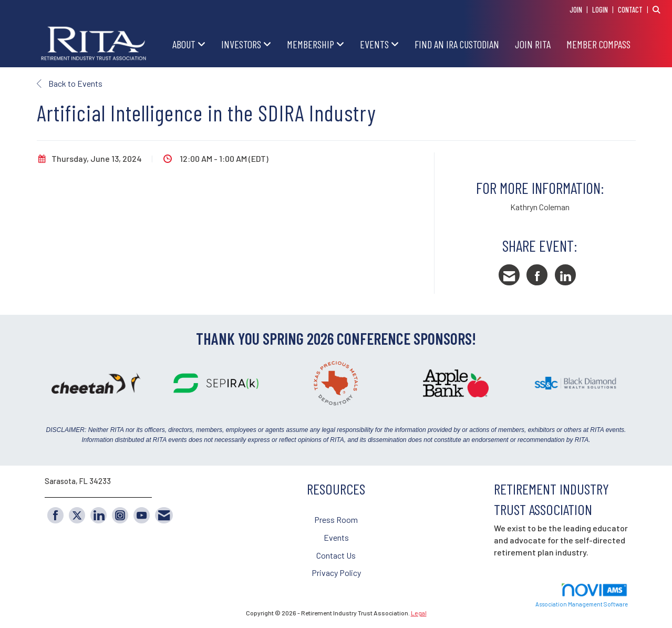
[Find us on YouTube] (142, 515)
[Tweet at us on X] (77, 515)
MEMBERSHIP (312, 44)
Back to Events (70, 83)
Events (336, 537)
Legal (419, 613)
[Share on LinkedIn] (565, 275)
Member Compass (598, 44)
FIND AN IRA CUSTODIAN (457, 44)
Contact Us (336, 555)
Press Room (336, 519)
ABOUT (185, 44)
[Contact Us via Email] (164, 515)
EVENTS (375, 44)
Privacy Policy (336, 573)
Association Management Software (582, 595)
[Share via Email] (509, 275)
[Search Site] (658, 9)
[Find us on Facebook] (55, 515)
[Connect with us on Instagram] (120, 515)
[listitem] (580, 9)
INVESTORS (242, 44)
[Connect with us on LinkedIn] (99, 515)
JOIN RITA (533, 44)
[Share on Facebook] (537, 275)
